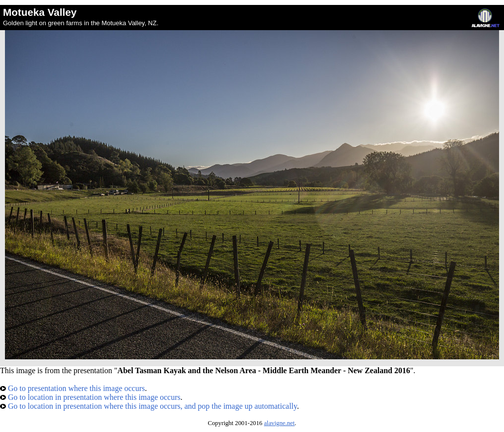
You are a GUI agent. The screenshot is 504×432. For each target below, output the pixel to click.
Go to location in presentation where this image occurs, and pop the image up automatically (148, 406)
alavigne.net (279, 423)
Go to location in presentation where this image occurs (90, 397)
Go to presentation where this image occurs (72, 388)
